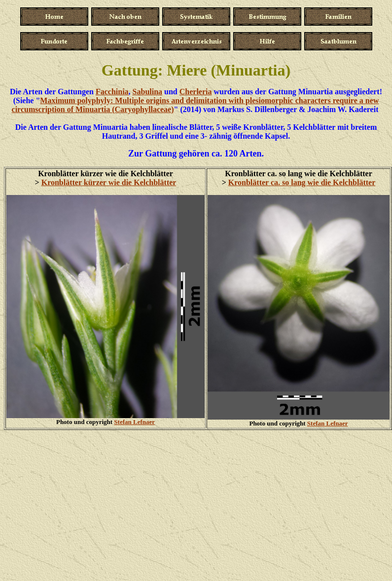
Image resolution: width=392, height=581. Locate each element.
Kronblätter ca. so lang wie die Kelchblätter (302, 182)
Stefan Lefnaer (134, 422)
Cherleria (196, 92)
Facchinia (112, 92)
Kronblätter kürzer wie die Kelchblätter (109, 182)
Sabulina (147, 92)
